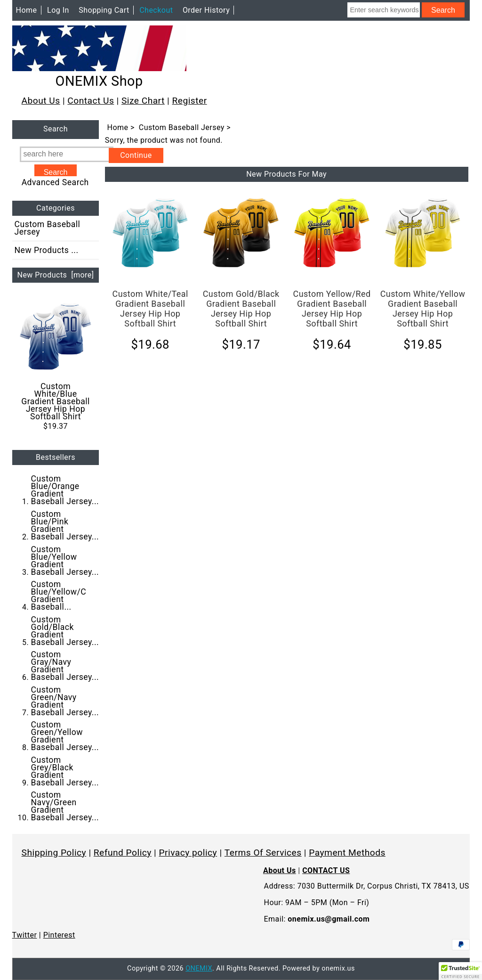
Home (27, 10)
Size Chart (143, 101)
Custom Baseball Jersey (182, 127)
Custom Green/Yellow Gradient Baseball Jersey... (65, 736)
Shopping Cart (104, 10)
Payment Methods (347, 853)
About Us (41, 101)
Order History (206, 10)
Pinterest (59, 935)
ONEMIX (199, 968)
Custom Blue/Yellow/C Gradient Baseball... (59, 596)
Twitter (25, 935)
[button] (460, 971)
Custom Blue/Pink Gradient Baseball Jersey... (65, 525)
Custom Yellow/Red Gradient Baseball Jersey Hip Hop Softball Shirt (332, 309)
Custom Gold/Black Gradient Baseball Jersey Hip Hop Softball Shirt (241, 309)
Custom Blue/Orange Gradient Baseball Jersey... (65, 490)
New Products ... (47, 250)
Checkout (156, 10)
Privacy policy (188, 853)
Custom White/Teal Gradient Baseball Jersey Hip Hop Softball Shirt (150, 309)
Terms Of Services (263, 853)
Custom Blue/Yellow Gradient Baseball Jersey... (65, 561)
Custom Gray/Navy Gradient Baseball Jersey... (65, 666)
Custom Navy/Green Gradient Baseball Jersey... (65, 806)
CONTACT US (326, 870)
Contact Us (91, 101)
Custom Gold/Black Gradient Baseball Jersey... (65, 631)
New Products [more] (55, 275)
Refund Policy (123, 853)
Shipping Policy (54, 853)
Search (56, 129)
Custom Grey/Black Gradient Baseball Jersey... (65, 771)
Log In (58, 10)
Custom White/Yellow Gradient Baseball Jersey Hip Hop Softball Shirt (423, 309)
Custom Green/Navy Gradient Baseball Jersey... (65, 701)
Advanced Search (55, 182)
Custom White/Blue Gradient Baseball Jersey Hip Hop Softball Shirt (56, 361)
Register (189, 101)
